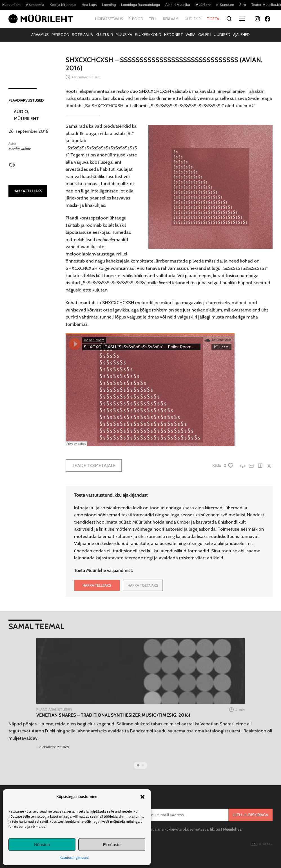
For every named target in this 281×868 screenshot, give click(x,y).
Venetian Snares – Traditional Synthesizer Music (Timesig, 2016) (113, 715)
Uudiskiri (193, 19)
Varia (190, 35)
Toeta (213, 19)
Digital (262, 844)
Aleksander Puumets (54, 747)
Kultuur (104, 35)
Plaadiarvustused (26, 100)
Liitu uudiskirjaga (250, 815)
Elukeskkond (148, 35)
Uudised (222, 35)
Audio (21, 112)
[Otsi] (229, 19)
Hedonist (174, 35)
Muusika (124, 35)
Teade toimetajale (94, 465)
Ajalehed (241, 35)
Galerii (205, 35)
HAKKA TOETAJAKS (143, 585)
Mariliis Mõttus (20, 149)
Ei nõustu (112, 845)
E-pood (136, 19)
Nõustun (42, 845)
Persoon (60, 35)
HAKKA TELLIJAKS (28, 191)
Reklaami (171, 19)
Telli (153, 19)
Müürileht (26, 119)
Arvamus (40, 35)
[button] (142, 797)
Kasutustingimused (74, 857)
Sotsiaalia (82, 35)
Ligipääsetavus (109, 19)
